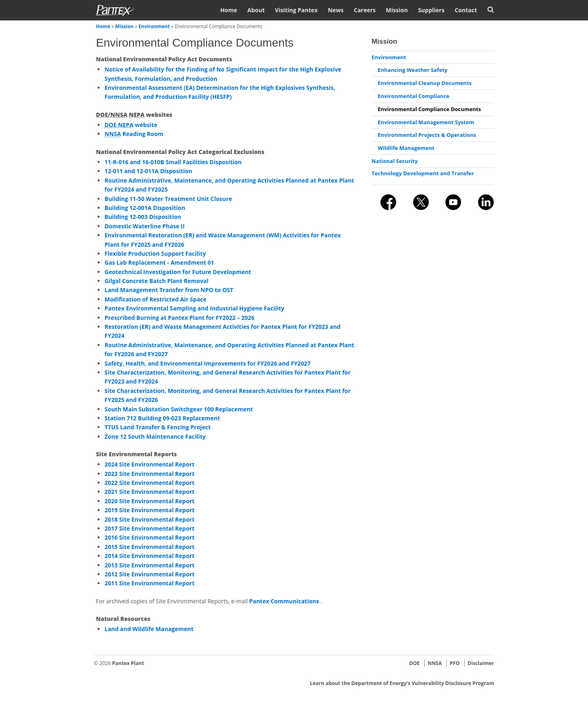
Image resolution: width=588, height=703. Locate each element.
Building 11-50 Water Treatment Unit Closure (168, 199)
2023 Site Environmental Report (149, 474)
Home (228, 10)
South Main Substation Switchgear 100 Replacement (179, 409)
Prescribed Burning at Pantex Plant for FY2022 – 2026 (179, 318)
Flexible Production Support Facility (155, 253)
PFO (455, 663)
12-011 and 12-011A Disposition (148, 171)
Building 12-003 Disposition (143, 217)
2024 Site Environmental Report (149, 464)
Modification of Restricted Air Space (156, 299)
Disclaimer (481, 663)
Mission (397, 10)
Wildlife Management (406, 148)
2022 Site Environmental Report (149, 483)
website (131, 125)
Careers (365, 10)
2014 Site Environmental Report (149, 556)
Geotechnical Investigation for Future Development (178, 272)
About (256, 10)
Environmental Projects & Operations (427, 135)
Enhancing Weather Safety (413, 70)
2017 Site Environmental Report (149, 528)
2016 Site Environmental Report (149, 537)
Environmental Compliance (414, 96)
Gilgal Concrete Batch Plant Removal (157, 281)
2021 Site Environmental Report (149, 492)
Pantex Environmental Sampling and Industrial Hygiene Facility (194, 308)
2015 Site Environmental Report (149, 547)
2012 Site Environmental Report (149, 574)
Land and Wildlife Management (149, 629)
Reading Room (134, 134)
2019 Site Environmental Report (149, 510)
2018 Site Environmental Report (149, 519)
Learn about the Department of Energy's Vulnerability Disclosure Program (402, 683)
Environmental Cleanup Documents (425, 83)
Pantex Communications (285, 601)
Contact (466, 10)
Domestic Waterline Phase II (145, 226)
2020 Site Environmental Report (149, 501)
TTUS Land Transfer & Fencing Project (158, 427)
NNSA (435, 663)
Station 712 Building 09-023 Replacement (162, 418)
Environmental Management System (426, 122)
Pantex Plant (128, 663)
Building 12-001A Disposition (145, 208)
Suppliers (431, 10)
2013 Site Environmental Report (149, 565)
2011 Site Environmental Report (149, 583)
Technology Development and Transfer (423, 173)
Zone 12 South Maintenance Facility (155, 436)
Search (491, 10)
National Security (395, 161)
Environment (154, 26)
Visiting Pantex (296, 10)
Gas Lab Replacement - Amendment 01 (159, 262)
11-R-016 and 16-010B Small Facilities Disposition (173, 162)
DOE (414, 663)
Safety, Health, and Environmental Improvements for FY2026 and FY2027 (208, 363)
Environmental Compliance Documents (429, 109)
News (336, 10)
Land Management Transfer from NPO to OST (169, 290)
